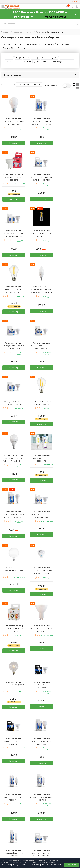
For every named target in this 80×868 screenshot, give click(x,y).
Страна (66, 44)
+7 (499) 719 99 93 (72, 2)
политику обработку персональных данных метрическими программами (31, 865)
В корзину (13, 143)
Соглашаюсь (72, 865)
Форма (7, 44)
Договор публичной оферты (40, 844)
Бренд (21, 48)
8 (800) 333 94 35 (40, 830)
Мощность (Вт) (51, 44)
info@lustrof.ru (41, 837)
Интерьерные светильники (22, 32)
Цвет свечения (33, 44)
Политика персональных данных (40, 842)
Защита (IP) (9, 48)
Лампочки (40, 32)
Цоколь (18, 44)
